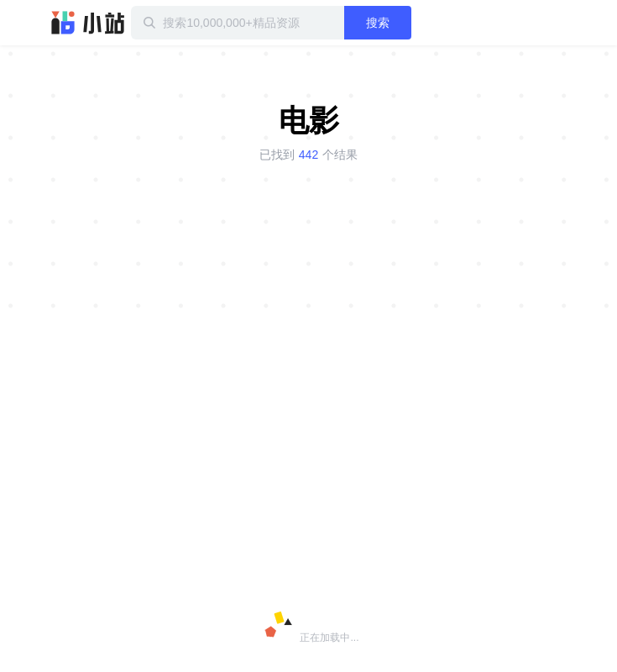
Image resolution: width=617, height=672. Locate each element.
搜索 (378, 23)
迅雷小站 (88, 23)
